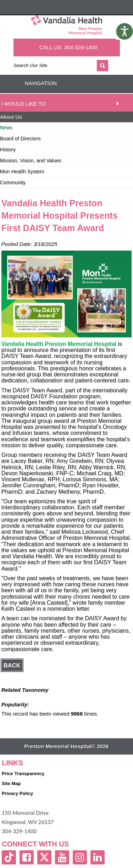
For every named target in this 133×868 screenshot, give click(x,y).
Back (12, 665)
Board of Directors (20, 139)
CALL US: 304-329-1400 (68, 47)
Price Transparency (23, 774)
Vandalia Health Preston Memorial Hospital (59, 344)
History (8, 150)
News (6, 128)
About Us (11, 117)
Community (13, 183)
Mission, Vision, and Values (31, 161)
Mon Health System (22, 172)
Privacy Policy (17, 793)
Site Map (11, 783)
